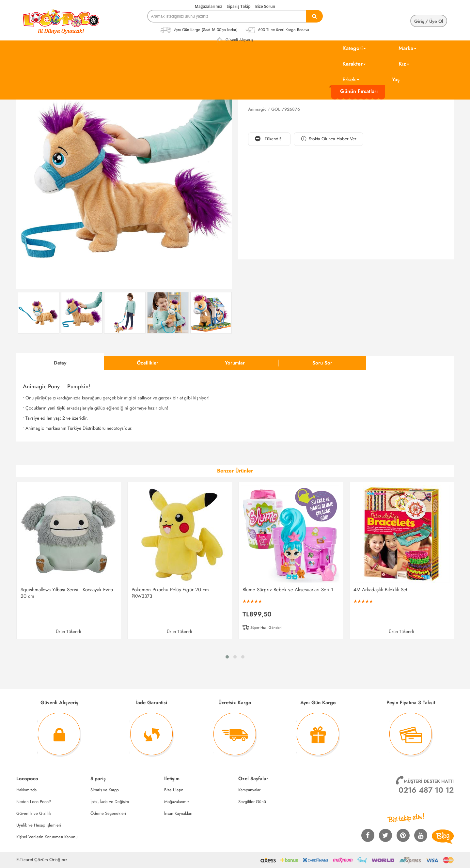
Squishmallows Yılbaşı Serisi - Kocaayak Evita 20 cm (67, 593)
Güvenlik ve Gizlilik (34, 813)
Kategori (354, 48)
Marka (407, 48)
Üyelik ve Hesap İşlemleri (39, 825)
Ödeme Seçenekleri (108, 813)
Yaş (396, 79)
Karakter (354, 64)
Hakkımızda (26, 790)
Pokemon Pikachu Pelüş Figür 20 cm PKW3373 (170, 593)
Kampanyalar (249, 790)
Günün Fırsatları (359, 91)
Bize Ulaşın (174, 790)
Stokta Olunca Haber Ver (329, 139)
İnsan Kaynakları (178, 813)
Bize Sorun (265, 6)
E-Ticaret (25, 860)
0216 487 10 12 (426, 790)
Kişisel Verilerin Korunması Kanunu (47, 837)
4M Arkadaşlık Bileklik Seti (381, 590)
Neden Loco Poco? (34, 802)
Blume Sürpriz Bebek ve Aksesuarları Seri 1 (288, 590)
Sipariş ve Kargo (105, 790)
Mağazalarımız (209, 6)
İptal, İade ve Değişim (110, 802)
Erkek (351, 79)
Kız (404, 64)
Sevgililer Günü (252, 802)
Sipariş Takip (239, 6)
